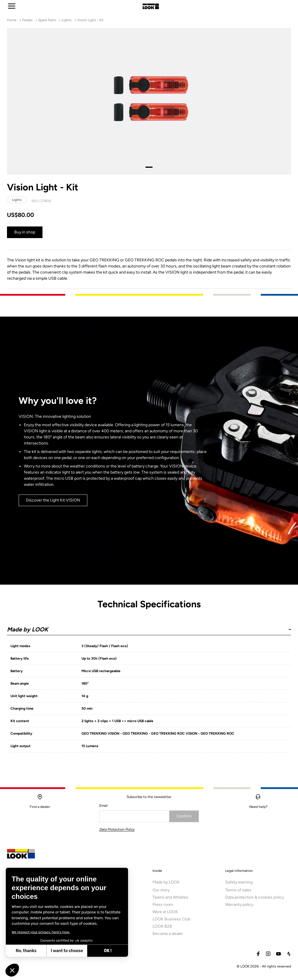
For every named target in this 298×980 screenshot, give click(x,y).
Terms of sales (238, 892)
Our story (161, 892)
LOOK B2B (162, 928)
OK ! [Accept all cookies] (108, 951)
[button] (149, 627)
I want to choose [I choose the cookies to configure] (67, 951)
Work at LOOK (165, 914)
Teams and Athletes (170, 899)
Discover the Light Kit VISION (53, 503)
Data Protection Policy (117, 829)
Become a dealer (168, 935)
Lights (67, 20)
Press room (163, 906)
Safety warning (239, 884)
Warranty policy (239, 906)
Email (103, 806)
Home (12, 20)
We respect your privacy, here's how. (41, 932)
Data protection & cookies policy (255, 899)
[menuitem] (182, 907)
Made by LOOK (166, 884)
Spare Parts (47, 20)
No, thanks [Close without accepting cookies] (26, 951)
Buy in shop (25, 232)
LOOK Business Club (171, 921)
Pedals (27, 20)
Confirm (184, 816)
